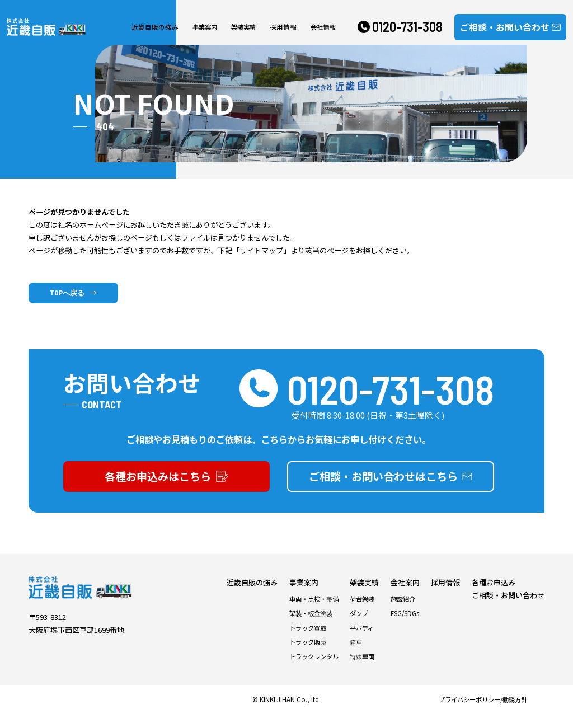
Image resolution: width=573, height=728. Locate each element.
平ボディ (362, 640)
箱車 (356, 655)
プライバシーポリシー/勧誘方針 (483, 712)
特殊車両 (362, 669)
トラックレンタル (314, 669)
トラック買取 (308, 640)
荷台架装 (362, 612)
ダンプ (359, 626)
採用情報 (278, 27)
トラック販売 (308, 655)
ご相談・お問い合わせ (508, 608)
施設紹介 (403, 612)
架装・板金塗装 (311, 626)
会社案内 (405, 595)
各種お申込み (494, 595)
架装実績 (240, 27)
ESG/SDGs (405, 626)
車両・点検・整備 (314, 612)
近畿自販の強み (154, 27)
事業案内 (201, 27)
